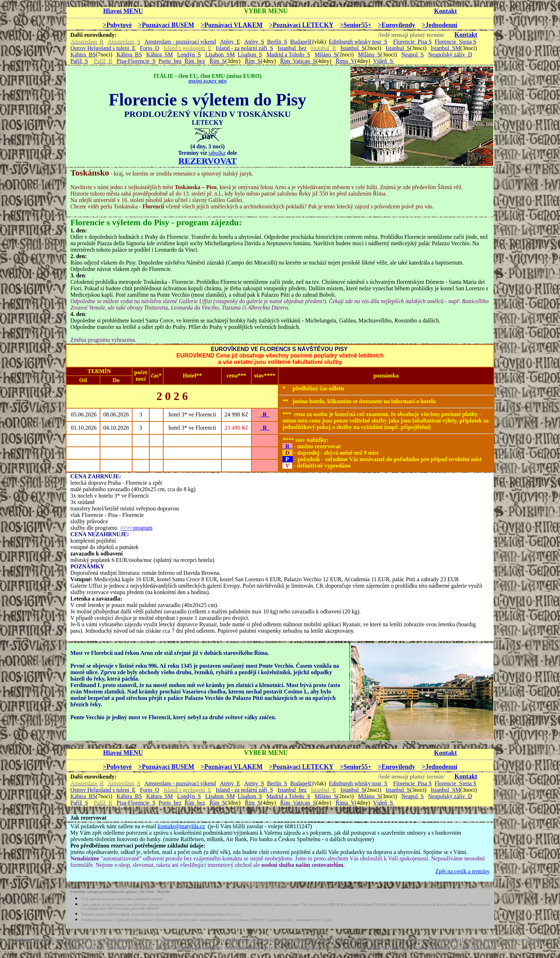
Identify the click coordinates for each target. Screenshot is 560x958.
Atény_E (230, 42)
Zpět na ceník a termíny (462, 871)
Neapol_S (413, 55)
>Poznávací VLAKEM (232, 25)
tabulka (217, 153)
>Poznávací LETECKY (301, 25)
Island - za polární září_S (244, 48)
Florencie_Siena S (456, 42)
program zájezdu (208, 222)
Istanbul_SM (446, 48)
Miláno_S (326, 55)
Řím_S (217, 61)
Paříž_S (79, 61)
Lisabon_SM (220, 55)
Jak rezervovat (88, 818)
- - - (7, 3)
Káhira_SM (159, 55)
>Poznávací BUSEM (166, 25)
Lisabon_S (250, 55)
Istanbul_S (352, 48)
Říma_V (345, 61)
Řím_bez (195, 61)
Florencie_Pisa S (412, 42)
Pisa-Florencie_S (136, 61)
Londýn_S (189, 55)
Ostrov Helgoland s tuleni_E (103, 48)
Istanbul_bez (292, 48)
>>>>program (136, 528)
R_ (289, 446)
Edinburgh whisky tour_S (358, 42)
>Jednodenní (439, 25)
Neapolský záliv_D (450, 55)
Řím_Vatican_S (298, 61)
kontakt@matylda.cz (181, 826)
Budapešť (301, 42)
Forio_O (150, 48)
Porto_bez (170, 61)
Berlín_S (277, 42)
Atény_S (254, 42)
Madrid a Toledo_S (288, 55)
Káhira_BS (83, 55)
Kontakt (466, 35)
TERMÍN (99, 371)
